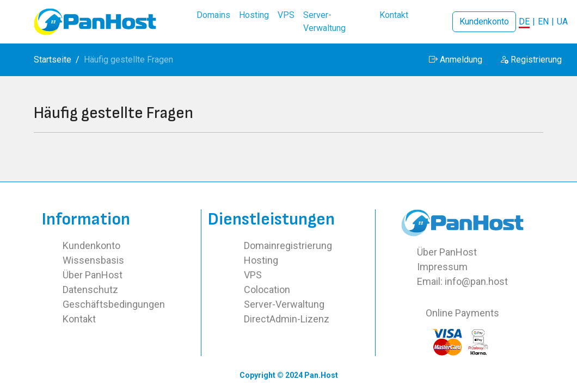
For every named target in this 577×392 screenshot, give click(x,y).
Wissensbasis (93, 260)
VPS (253, 275)
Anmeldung (456, 60)
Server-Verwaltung (284, 304)
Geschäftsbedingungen (114, 304)
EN (543, 21)
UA (562, 21)
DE (524, 21)
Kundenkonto (484, 21)
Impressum (442, 267)
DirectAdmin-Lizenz (287, 319)
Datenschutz (90, 290)
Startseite (53, 60)
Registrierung (531, 60)
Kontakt (79, 319)
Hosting (261, 260)
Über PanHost (93, 275)
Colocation (267, 290)
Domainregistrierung (288, 245)
